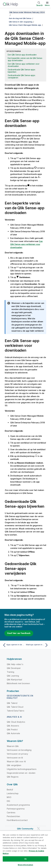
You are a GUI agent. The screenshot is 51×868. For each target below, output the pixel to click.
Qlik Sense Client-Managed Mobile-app (25, 25)
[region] (26, 849)
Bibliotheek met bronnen (18, 683)
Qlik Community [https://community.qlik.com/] (25, 829)
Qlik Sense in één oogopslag (21, 22)
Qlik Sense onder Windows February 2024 (27, 12)
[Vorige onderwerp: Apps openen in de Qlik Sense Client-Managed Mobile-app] (14, 645)
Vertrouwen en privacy (17, 754)
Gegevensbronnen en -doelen (21, 773)
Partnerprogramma (16, 809)
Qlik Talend (12, 703)
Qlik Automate (13, 733)
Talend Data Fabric (16, 711)
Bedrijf (10, 790)
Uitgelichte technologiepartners (22, 769)
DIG (8, 801)
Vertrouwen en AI (15, 758)
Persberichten (13, 816)
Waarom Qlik (13, 746)
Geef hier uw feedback (19, 633)
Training (10, 672)
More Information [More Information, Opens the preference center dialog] (25, 865)
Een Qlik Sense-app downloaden (22, 55)
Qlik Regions (13, 777)
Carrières (11, 813)
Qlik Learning (13, 676)
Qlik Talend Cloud (15, 707)
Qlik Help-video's (15, 664)
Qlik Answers (13, 726)
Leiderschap (13, 793)
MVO (9, 797)
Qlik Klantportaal (14, 680)
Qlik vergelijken (14, 765)
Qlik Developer (14, 668)
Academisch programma (18, 805)
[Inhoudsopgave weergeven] (5, 12)
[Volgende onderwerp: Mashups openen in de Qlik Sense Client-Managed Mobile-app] (37, 645)
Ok (25, 859)
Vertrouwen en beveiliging (19, 750)
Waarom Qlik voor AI (16, 761)
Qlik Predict (12, 730)
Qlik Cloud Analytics (16, 722)
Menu (47, 5)
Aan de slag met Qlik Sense (20, 18)
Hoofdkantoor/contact (17, 820)
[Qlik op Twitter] (38, 828)
